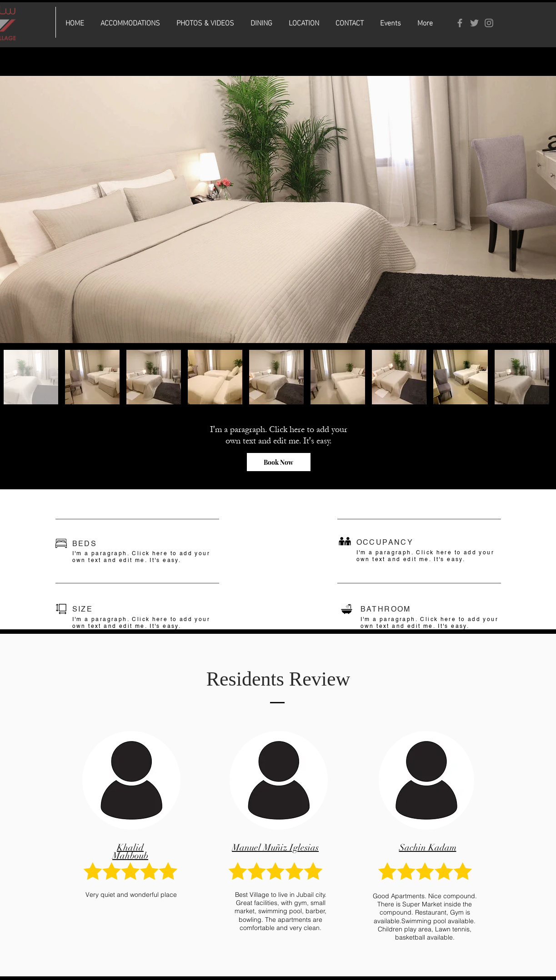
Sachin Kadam (428, 848)
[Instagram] (489, 23)
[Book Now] (279, 462)
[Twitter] (474, 23)
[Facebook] (460, 23)
